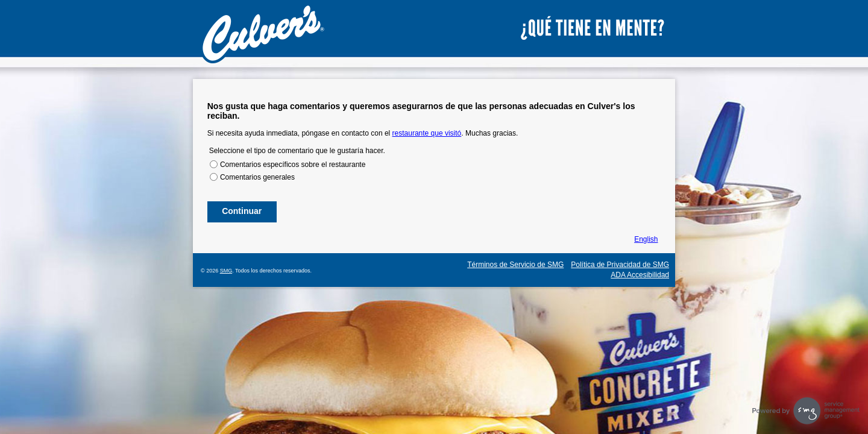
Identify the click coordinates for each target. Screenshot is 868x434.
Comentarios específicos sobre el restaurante (293, 165)
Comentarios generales (257, 177)
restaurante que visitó (427, 133)
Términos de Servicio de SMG (515, 265)
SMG (226, 271)
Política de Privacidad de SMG (620, 265)
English (646, 239)
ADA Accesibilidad (640, 275)
